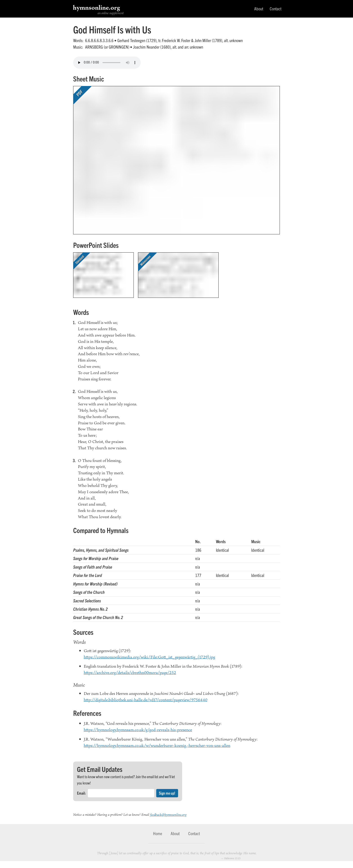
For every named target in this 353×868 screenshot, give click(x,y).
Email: (81, 793)
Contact (276, 9)
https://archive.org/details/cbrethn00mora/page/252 (130, 672)
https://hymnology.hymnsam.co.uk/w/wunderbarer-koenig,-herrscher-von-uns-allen (157, 745)
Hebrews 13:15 (232, 858)
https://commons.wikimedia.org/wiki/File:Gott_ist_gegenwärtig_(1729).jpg (149, 657)
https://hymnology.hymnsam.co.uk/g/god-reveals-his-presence (138, 730)
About (259, 9)
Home (158, 833)
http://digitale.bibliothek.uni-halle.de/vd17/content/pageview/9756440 (146, 700)
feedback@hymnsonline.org (168, 815)
